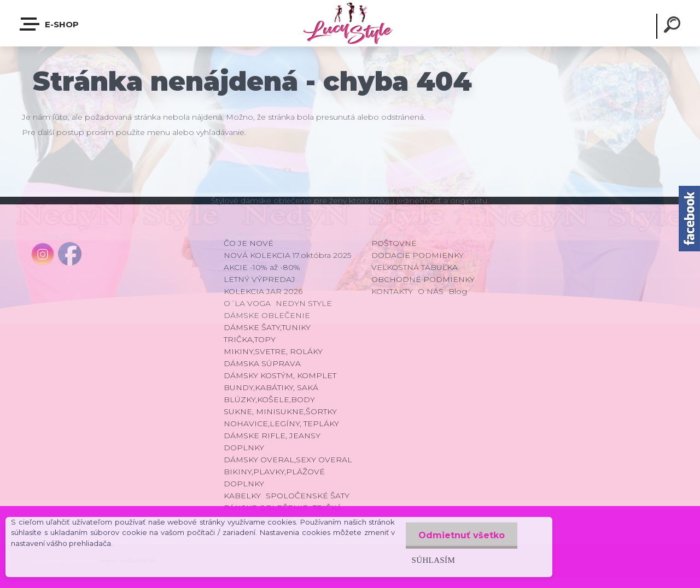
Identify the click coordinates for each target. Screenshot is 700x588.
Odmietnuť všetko (460, 535)
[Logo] (350, 23)
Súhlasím (431, 560)
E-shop (50, 24)
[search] (674, 26)
